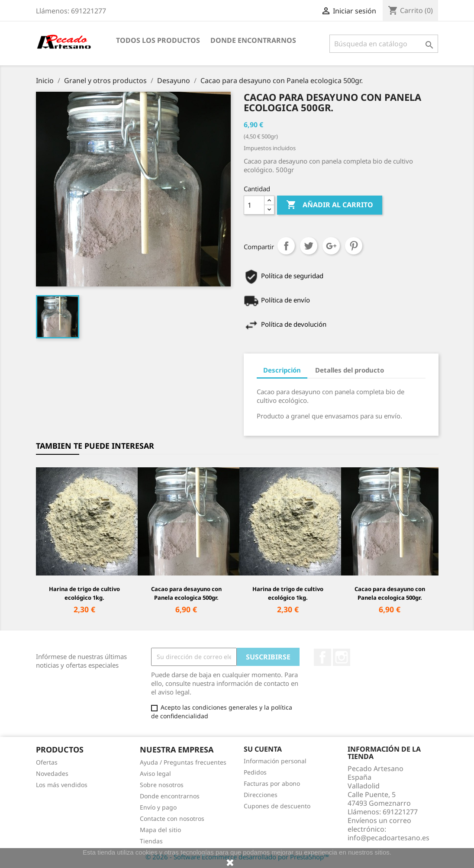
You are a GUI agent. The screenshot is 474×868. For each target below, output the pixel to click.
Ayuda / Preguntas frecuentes (183, 762)
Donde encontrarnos (253, 40)
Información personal (275, 761)
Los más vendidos (62, 785)
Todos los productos (158, 40)
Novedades (52, 773)
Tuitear (309, 246)
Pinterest (354, 246)
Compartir (286, 246)
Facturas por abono (272, 783)
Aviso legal (155, 773)
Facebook (322, 657)
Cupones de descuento (277, 806)
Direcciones (261, 795)
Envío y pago (158, 807)
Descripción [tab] (282, 370)
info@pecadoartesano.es (389, 838)
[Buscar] (384, 44)
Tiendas (151, 841)
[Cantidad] (254, 205)
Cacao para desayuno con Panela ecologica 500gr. (186, 593)
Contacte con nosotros (172, 818)
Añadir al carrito (330, 205)
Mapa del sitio (160, 830)
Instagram (342, 657)
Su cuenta (263, 749)
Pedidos (255, 772)
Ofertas (47, 762)
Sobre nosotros (162, 785)
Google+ (331, 246)
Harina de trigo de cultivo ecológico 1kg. (84, 593)
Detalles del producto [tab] (350, 370)
